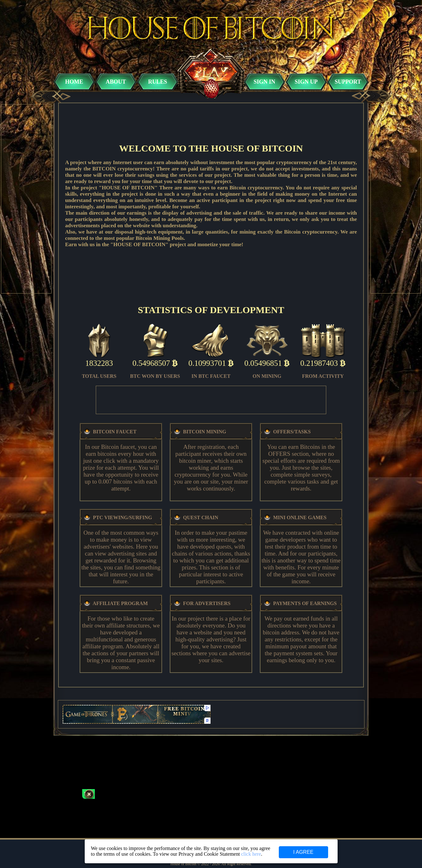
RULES (157, 82)
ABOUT (116, 82)
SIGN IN (264, 82)
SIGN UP (306, 82)
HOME (74, 82)
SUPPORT (348, 82)
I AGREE (303, 852)
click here (251, 854)
